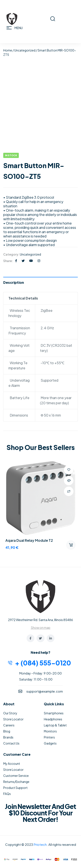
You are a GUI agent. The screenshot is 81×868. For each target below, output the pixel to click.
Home (8, 50)
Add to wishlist (69, 470)
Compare (69, 491)
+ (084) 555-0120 (43, 663)
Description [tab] (14, 282)
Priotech (40, 844)
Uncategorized (25, 50)
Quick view (69, 481)
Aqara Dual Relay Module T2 (29, 540)
